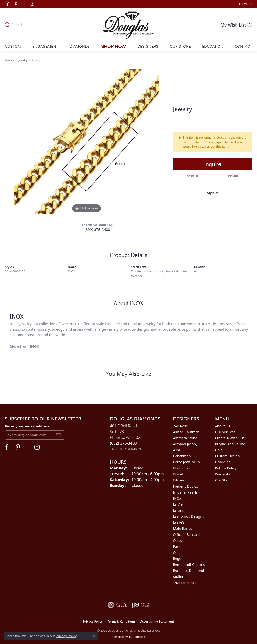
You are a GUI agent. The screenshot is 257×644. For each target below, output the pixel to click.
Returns (233, 176)
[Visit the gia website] (117, 605)
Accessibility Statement (157, 621)
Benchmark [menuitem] (182, 456)
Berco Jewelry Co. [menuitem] (187, 462)
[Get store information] (125, 449)
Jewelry (9, 60)
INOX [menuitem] (177, 498)
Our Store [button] (180, 46)
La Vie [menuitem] (178, 504)
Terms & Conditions (122, 621)
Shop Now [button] (114, 46)
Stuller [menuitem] (178, 577)
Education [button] (213, 46)
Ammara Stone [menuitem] (185, 438)
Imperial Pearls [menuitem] (185, 492)
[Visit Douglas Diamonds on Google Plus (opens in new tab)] (24, 4)
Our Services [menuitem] (225, 432)
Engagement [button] (45, 46)
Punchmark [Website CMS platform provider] (137, 637)
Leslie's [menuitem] (179, 522)
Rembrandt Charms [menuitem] (189, 565)
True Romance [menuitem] (185, 583)
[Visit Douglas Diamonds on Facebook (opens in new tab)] (8, 4)
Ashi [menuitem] (176, 450)
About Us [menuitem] (223, 426)
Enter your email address (27, 426)
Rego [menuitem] (177, 559)
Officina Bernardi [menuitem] (187, 534)
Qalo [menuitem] (177, 552)
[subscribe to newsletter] (58, 435)
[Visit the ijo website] (141, 605)
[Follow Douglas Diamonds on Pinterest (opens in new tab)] (16, 4)
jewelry (23, 60)
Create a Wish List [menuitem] (230, 438)
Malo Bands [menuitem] (182, 528)
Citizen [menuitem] (178, 480)
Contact (243, 46)
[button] (245, 4)
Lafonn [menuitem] (179, 510)
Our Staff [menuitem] (222, 480)
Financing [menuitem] (223, 462)
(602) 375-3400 (97, 229)
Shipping (193, 176)
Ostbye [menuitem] (179, 540)
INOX (72, 271)
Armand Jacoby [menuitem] (185, 444)
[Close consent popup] (94, 636)
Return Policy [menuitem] (226, 468)
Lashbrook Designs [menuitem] (188, 516)
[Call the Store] (123, 443)
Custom (13, 46)
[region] (87, 142)
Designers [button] (148, 46)
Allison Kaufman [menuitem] (186, 432)
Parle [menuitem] (177, 546)
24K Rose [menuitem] (180, 426)
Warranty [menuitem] (223, 474)
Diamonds (80, 46)
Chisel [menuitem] (178, 474)
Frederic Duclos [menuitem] (185, 486)
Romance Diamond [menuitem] (188, 571)
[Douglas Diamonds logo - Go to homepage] (128, 25)
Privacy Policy (93, 621)
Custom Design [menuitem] (227, 456)
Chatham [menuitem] (180, 468)
